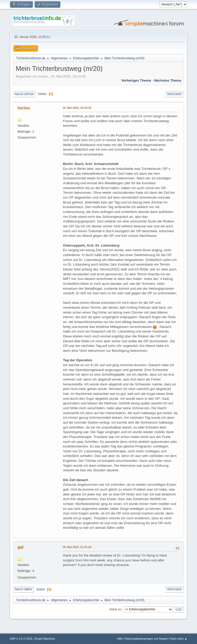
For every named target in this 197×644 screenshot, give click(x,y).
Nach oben (23, 589)
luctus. (24, 108)
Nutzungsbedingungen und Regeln (146, 639)
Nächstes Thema (168, 80)
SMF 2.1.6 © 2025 (21, 639)
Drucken (174, 94)
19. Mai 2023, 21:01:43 (77, 547)
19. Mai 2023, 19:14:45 (77, 108)
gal (20, 547)
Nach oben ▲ (179, 639)
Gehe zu (115, 609)
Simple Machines (45, 639)
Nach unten (24, 94)
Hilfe (120, 639)
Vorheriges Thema (136, 80)
